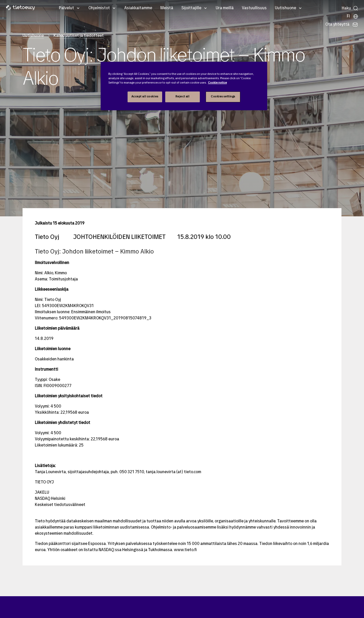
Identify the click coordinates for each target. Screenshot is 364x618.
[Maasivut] (353, 16)
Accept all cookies (145, 97)
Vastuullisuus (254, 8)
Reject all (183, 97)
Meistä (167, 8)
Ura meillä (225, 8)
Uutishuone (285, 8)
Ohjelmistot (99, 8)
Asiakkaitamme (138, 8)
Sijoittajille (191, 8)
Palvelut (66, 8)
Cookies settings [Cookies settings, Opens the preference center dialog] (223, 97)
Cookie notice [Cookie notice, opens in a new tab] (217, 83)
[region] (184, 86)
